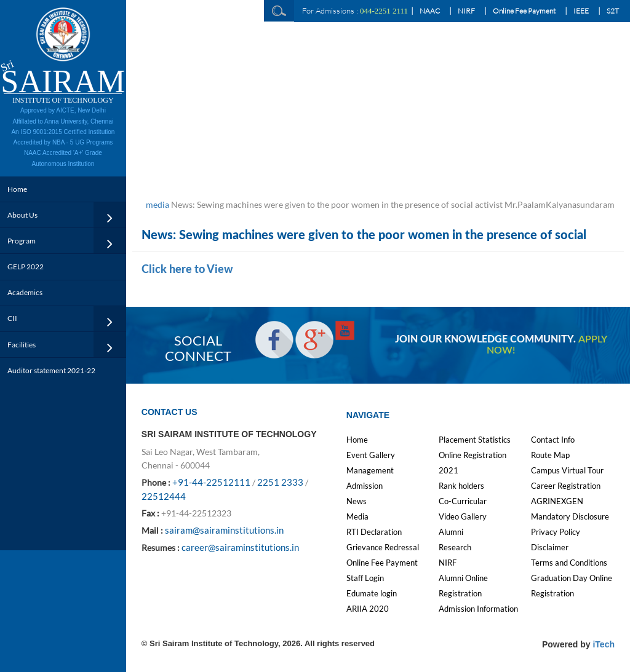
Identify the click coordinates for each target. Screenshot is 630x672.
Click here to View (187, 270)
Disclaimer (550, 547)
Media (357, 516)
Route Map (550, 455)
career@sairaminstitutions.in (240, 547)
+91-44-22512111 (211, 482)
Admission (365, 486)
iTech (604, 644)
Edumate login (372, 593)
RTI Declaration (374, 532)
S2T (613, 11)
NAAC (430, 11)
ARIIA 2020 (368, 609)
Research (455, 547)
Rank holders (461, 486)
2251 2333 (280, 482)
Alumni (451, 532)
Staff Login (365, 578)
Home (17, 189)
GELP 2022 (26, 267)
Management (370, 470)
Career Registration (566, 486)
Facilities (22, 345)
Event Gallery (371, 455)
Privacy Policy (556, 532)
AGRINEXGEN (557, 501)
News (357, 501)
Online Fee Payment (524, 11)
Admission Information (478, 609)
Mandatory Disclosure (570, 516)
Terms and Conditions (569, 563)
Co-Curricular (463, 501)
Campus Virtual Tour (567, 470)
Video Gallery (463, 516)
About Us (22, 215)
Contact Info (553, 440)
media (157, 204)
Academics (25, 292)
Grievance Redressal (383, 547)
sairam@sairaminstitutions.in (224, 530)
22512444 (164, 496)
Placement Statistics (475, 440)
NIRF (466, 11)
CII (12, 318)
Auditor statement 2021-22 (51, 370)
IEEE (581, 11)
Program (22, 241)
